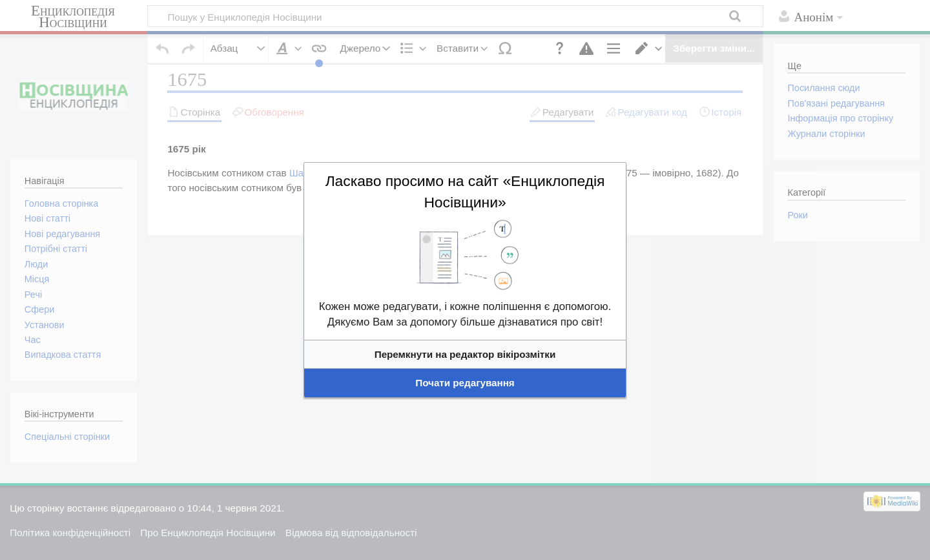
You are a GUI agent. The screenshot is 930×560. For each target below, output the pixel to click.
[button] (465, 322)
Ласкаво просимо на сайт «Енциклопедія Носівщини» (465, 229)
